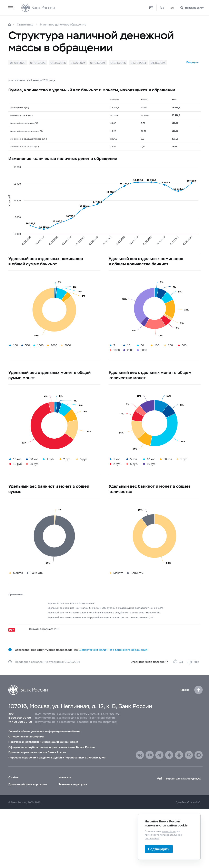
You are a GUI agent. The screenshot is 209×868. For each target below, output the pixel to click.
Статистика (25, 24)
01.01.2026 (38, 63)
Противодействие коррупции (28, 784)
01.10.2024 (138, 63)
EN (172, 8)
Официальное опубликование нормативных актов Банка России (52, 747)
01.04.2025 (98, 63)
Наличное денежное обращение (63, 24)
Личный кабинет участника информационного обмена (44, 731)
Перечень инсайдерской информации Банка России (43, 742)
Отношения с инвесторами (26, 736)
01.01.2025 (118, 63)
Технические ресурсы (73, 784)
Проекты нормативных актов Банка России (37, 752)
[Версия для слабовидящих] (162, 8)
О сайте (13, 777)
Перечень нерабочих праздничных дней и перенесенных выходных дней (57, 757)
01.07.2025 (78, 63)
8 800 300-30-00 (20, 718)
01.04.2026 (18, 63)
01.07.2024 (158, 63)
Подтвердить (159, 849)
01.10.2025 (58, 63)
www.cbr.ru (169, 831)
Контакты (65, 777)
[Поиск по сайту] (192, 8)
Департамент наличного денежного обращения (113, 650)
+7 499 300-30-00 (20, 722)
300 (11, 714)
